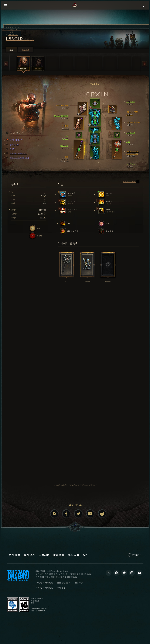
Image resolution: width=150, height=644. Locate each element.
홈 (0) (11, 149)
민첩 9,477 (14, 140)
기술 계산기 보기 (131, 182)
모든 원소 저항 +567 (17, 153)
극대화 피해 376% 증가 (18, 158)
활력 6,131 (13, 145)
